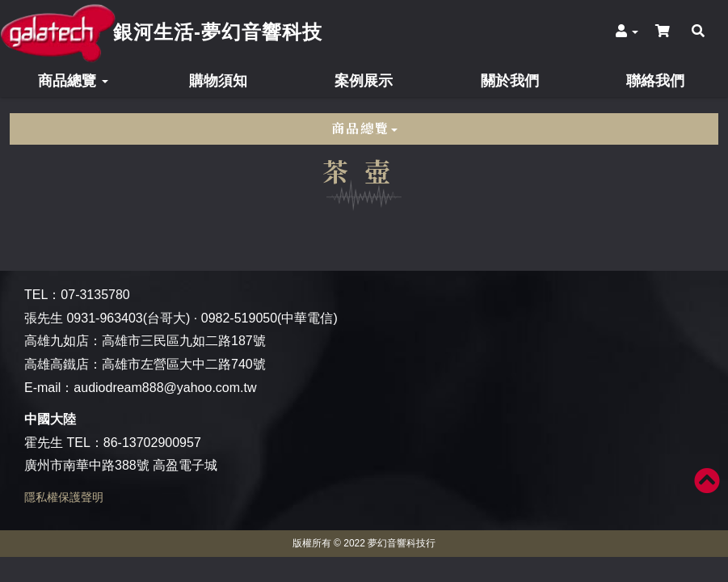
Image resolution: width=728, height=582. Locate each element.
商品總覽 (73, 81)
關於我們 (510, 81)
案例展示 (364, 81)
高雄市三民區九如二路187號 (184, 341)
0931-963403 (104, 318)
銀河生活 (218, 32)
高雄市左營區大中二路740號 (184, 364)
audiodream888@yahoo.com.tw (165, 388)
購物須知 (218, 81)
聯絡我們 (655, 81)
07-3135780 (95, 295)
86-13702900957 (152, 443)
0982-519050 (239, 318)
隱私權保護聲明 (64, 497)
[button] (627, 32)
